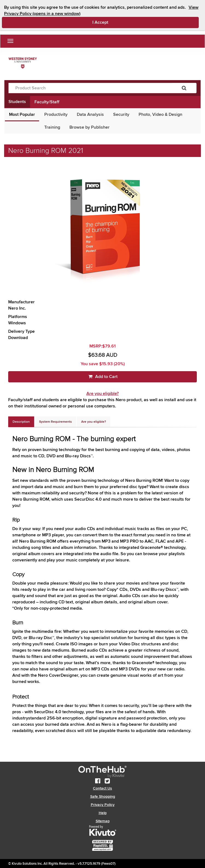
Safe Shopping (103, 796)
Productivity (56, 114)
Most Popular (22, 114)
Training (52, 127)
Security (121, 114)
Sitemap (103, 821)
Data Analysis (90, 114)
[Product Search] (90, 88)
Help (103, 813)
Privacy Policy (103, 805)
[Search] (184, 88)
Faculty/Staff (47, 102)
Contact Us (102, 788)
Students (17, 102)
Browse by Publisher (90, 127)
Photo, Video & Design (160, 114)
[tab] (21, 422)
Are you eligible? (102, 394)
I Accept (123, 22)
